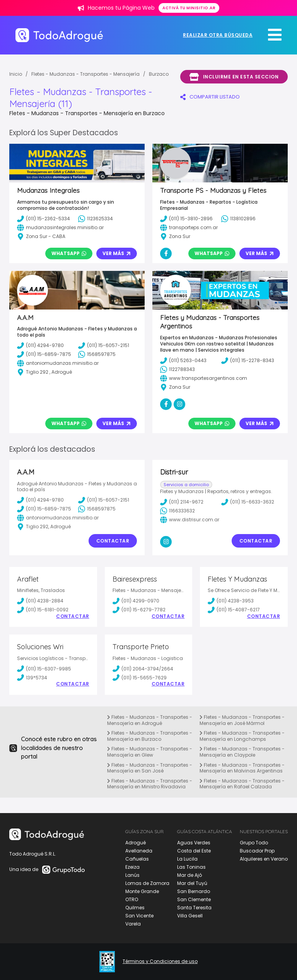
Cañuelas (137, 859)
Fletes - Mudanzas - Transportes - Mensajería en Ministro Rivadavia (150, 784)
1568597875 (97, 509)
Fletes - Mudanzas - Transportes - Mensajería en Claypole (242, 752)
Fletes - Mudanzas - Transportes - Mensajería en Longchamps (242, 736)
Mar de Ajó (189, 875)
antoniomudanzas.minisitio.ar (58, 518)
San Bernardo (194, 891)
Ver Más (117, 253)
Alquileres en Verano (264, 859)
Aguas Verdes (194, 843)
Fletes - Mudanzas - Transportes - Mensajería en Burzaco (150, 736)
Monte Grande (142, 891)
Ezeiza (132, 867)
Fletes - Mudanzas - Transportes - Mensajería (85, 74)
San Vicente (139, 916)
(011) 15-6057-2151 (104, 500)
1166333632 (178, 511)
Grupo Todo (254, 843)
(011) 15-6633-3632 (248, 502)
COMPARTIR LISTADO (210, 97)
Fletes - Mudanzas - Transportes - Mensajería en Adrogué (150, 720)
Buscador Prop (257, 851)
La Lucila (187, 859)
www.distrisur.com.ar (190, 520)
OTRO (132, 899)
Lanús (132, 875)
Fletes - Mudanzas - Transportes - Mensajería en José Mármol (242, 720)
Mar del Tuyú (192, 883)
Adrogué (136, 843)
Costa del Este (194, 851)
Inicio (16, 74)
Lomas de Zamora (147, 883)
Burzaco (159, 74)
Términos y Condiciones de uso (160, 961)
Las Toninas (191, 867)
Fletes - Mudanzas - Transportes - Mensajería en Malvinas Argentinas (242, 768)
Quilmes (135, 908)
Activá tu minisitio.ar (189, 8)
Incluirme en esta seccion (234, 77)
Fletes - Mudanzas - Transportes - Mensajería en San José (150, 768)
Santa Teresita (194, 908)
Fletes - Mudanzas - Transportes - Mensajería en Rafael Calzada (242, 784)
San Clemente (194, 899)
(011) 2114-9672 (182, 502)
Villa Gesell (190, 916)
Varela (133, 924)
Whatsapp (69, 253)
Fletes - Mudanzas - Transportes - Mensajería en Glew (150, 752)
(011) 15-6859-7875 (44, 509)
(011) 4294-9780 (40, 500)
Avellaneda (139, 851)
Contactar (113, 541)
